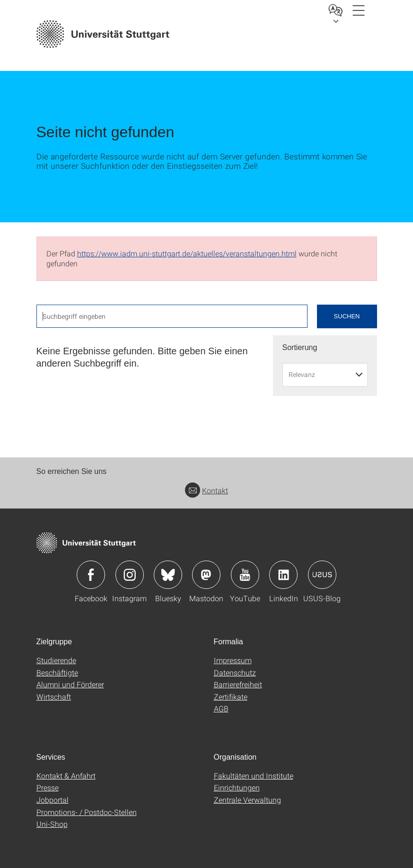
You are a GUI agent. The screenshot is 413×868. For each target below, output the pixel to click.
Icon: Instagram (130, 575)
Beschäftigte (57, 672)
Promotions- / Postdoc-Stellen (87, 812)
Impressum (233, 660)
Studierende (56, 660)
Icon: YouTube (245, 575)
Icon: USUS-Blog (322, 575)
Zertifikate (231, 697)
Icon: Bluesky (168, 575)
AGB (221, 708)
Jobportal (53, 800)
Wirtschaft (54, 697)
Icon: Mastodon (206, 575)
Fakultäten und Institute (254, 776)
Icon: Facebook (91, 575)
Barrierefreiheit (238, 684)
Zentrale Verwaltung (247, 800)
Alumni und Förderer (70, 684)
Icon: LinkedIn (283, 575)
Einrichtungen (237, 787)
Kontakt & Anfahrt (66, 776)
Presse (48, 787)
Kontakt (206, 490)
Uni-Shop (52, 824)
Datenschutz (235, 672)
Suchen (347, 316)
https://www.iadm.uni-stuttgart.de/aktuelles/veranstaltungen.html (187, 253)
